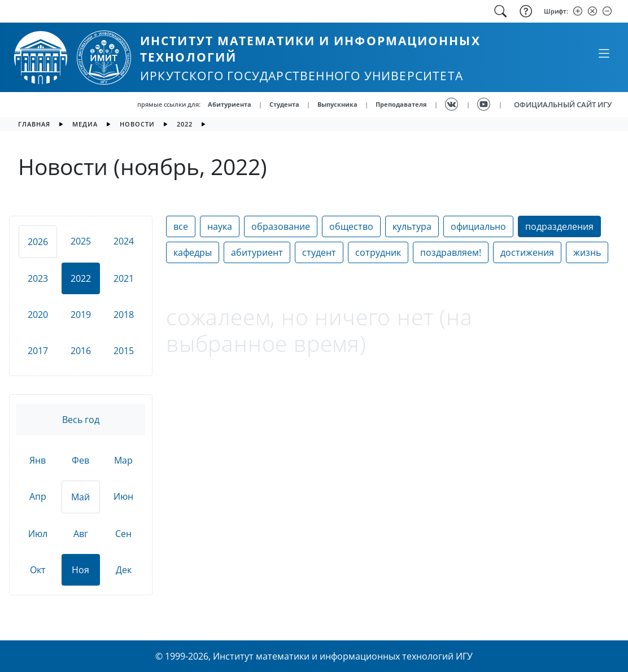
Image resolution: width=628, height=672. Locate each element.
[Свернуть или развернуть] (604, 53)
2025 (81, 241)
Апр (38, 496)
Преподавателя (401, 104)
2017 (38, 351)
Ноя (80, 570)
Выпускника (337, 104)
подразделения (559, 226)
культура (412, 226)
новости (137, 124)
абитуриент (257, 252)
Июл (38, 534)
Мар (123, 460)
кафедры (193, 252)
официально (478, 226)
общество (351, 226)
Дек (124, 570)
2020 (38, 315)
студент (319, 252)
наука (220, 226)
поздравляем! (451, 252)
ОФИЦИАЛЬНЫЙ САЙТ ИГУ (563, 104)
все (181, 226)
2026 (38, 242)
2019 (81, 315)
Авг (81, 534)
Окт (38, 570)
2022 (185, 124)
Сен (123, 534)
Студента (284, 104)
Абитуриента (230, 104)
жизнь (587, 252)
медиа (85, 124)
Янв (38, 460)
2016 (81, 351)
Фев (80, 460)
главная (34, 124)
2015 (124, 351)
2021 (124, 278)
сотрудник (378, 252)
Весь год (81, 420)
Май (80, 497)
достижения (527, 252)
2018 (124, 315)
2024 (124, 241)
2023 (38, 278)
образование (281, 226)
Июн (123, 496)
